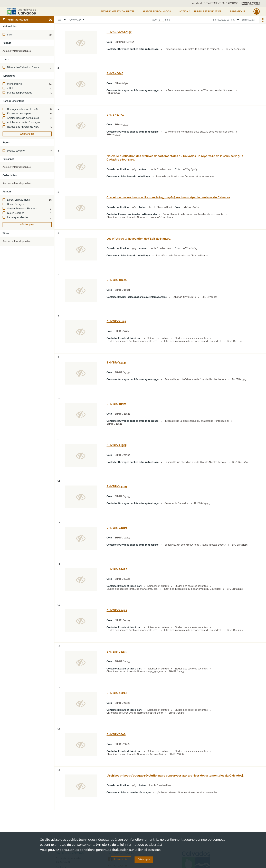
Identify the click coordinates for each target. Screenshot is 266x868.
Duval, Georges (16, 204)
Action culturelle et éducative (200, 12)
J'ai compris (144, 860)
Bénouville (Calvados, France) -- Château (30, 67)
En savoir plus (121, 860)
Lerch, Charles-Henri (18, 200)
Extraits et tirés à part (19, 114)
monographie (15, 84)
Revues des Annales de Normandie (27, 127)
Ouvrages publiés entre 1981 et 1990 (27, 109)
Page (154, 20)
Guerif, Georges (16, 213)
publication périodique (20, 93)
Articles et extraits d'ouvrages (24, 122)
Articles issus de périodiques (23, 118)
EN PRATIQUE (237, 12)
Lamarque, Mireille (17, 217)
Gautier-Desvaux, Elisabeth (22, 209)
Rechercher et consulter (118, 12)
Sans (10, 35)
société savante (16, 151)
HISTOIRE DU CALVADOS (157, 12)
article (11, 88)
